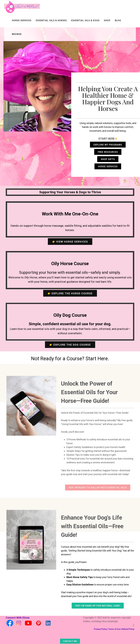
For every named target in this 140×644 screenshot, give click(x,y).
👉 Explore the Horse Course (70, 293)
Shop (107, 20)
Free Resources (108, 152)
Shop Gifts (108, 159)
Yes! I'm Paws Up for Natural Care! (98, 606)
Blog (118, 20)
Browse (17, 34)
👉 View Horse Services (70, 242)
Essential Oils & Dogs (85, 20)
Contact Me (70, 641)
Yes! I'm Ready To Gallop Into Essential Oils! (98, 488)
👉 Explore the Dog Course (70, 345)
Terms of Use (114, 629)
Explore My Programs (108, 145)
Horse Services (22, 20)
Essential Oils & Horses (51, 20)
